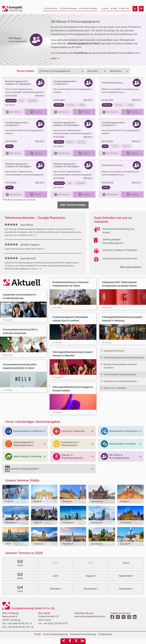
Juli (55, 576)
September (126, 576)
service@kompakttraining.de (90, 616)
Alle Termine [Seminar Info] (14, 112)
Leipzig (82, 105)
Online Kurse (51, 8)
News (105, 8)
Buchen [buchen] (36, 112)
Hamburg (59, 105)
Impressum (105, 634)
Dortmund (11, 101)
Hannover (71, 105)
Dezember (126, 589)
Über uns (124, 8)
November (91, 589)
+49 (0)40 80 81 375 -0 (19, 623)
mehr (55, 58)
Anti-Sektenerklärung (55, 634)
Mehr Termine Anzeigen (73, 205)
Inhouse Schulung (88, 8)
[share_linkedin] (82, 641)
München (127, 146)
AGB (37, 634)
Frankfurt (115, 146)
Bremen (70, 142)
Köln (105, 146)
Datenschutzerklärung (83, 634)
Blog (114, 8)
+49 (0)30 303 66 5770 (55, 623)
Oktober (55, 589)
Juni (126, 563)
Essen (22, 101)
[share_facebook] (70, 641)
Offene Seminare (68, 8)
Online (9, 146)
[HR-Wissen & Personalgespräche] (135, 9)
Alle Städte (10, 105)
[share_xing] (64, 641)
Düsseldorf (32, 101)
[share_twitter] (76, 641)
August (91, 576)
